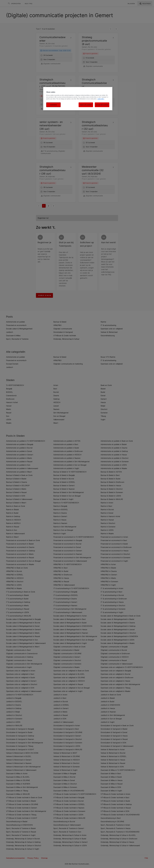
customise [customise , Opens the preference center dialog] (53, 105)
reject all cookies (86, 105)
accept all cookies (102, 105)
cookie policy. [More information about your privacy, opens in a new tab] (101, 99)
